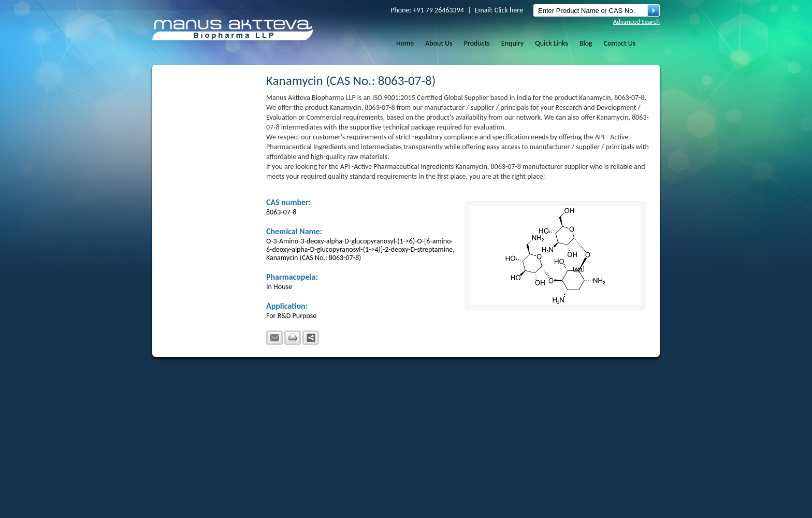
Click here (509, 10)
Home (405, 43)
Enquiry (512, 43)
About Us (439, 43)
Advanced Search (636, 21)
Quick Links (552, 43)
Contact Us (620, 43)
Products (477, 43)
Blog (586, 43)
